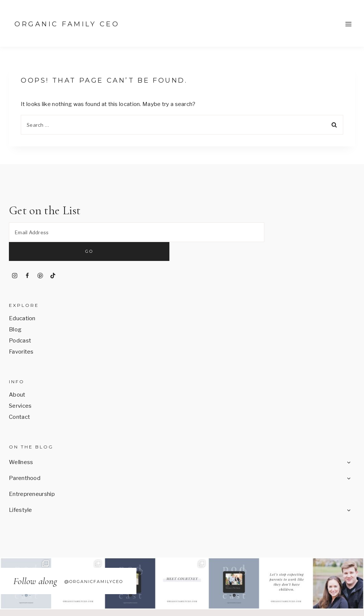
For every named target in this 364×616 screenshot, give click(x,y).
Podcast (20, 322)
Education (22, 300)
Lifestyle (21, 491)
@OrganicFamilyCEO (94, 563)
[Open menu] (348, 24)
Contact (19, 398)
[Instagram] (14, 257)
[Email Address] (137, 233)
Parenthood (25, 460)
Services (20, 387)
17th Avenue (322, 604)
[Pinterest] (40, 257)
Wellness (21, 444)
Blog (15, 311)
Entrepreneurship (32, 476)
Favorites (21, 333)
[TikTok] (53, 257)
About (17, 376)
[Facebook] (27, 257)
